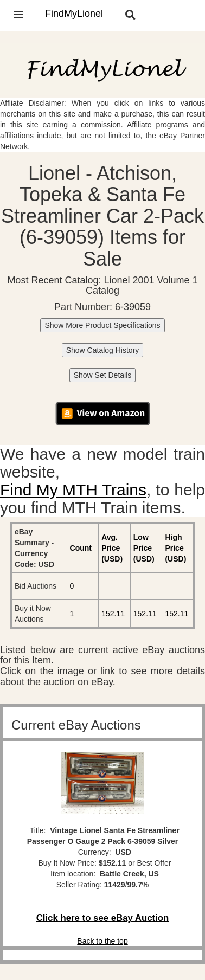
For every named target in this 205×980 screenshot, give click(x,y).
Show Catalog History (103, 350)
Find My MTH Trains (73, 490)
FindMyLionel (74, 14)
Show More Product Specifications (102, 325)
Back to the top (102, 941)
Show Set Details (103, 375)
